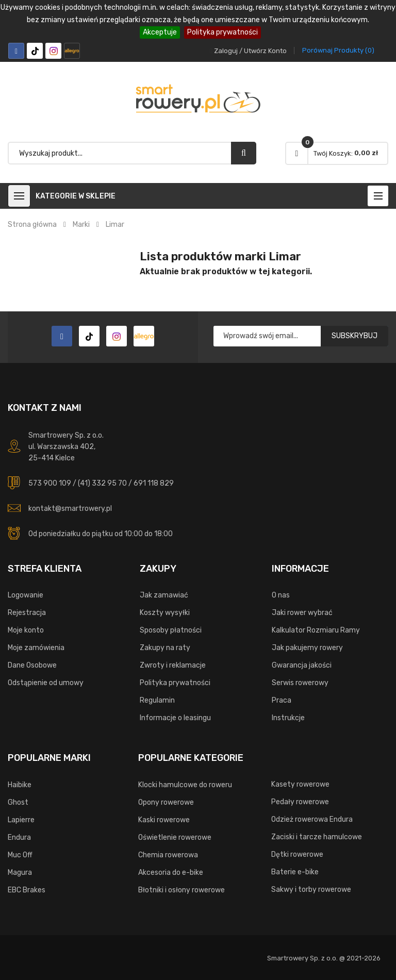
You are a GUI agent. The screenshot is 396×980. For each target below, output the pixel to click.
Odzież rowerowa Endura (312, 819)
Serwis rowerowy (300, 683)
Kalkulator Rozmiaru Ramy (316, 630)
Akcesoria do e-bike (171, 873)
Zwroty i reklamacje (173, 665)
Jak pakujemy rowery (307, 648)
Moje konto (26, 630)
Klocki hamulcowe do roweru (185, 785)
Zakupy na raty (165, 648)
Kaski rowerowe (164, 820)
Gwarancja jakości (302, 665)
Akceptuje (160, 32)
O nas (281, 595)
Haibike (20, 785)
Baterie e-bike (295, 872)
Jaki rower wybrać (302, 613)
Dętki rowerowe (297, 854)
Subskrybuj (354, 336)
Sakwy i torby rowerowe (311, 890)
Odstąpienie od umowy (46, 683)
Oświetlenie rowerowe (175, 837)
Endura (19, 837)
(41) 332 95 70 (102, 483)
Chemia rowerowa (168, 855)
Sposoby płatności (171, 630)
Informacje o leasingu (175, 718)
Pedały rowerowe (300, 802)
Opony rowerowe (166, 802)
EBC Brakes (27, 890)
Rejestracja (27, 613)
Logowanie (26, 595)
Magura (20, 873)
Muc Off (20, 855)
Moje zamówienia (36, 648)
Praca (282, 700)
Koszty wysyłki (165, 613)
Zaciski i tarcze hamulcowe (317, 837)
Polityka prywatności (222, 32)
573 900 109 (50, 483)
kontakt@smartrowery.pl (70, 509)
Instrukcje (288, 718)
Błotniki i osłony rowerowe (181, 890)
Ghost (18, 802)
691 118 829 (154, 483)
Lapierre (21, 820)
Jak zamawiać (164, 595)
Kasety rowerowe (300, 784)
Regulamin (157, 700)
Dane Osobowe (32, 665)
